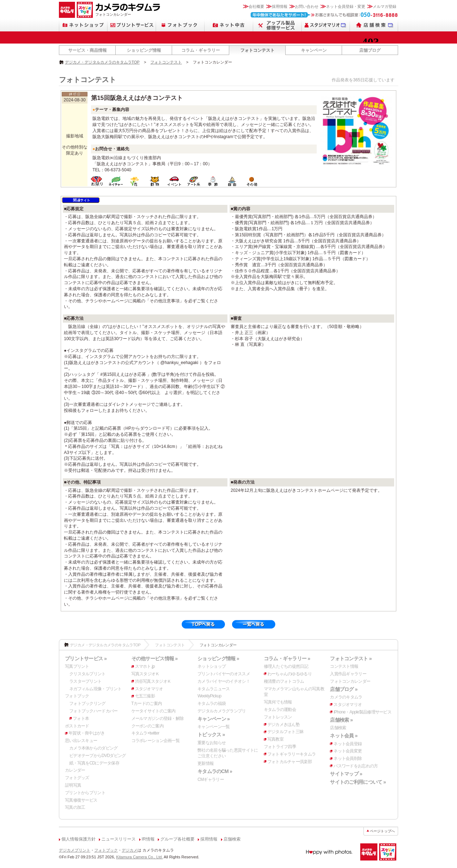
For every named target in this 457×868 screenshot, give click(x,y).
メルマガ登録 (385, 6)
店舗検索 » (341, 720)
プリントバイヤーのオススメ (224, 674)
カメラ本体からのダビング (93, 748)
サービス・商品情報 (87, 50)
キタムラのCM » (215, 771)
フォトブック (77, 696)
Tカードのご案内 (147, 703)
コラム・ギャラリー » (287, 658)
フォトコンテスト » (351, 658)
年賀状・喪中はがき (87, 733)
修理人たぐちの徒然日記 (286, 666)
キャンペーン (314, 50)
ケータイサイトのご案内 (154, 711)
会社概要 (256, 6)
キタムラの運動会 (280, 710)
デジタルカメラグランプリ (222, 711)
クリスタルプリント (87, 674)
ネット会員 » (344, 736)
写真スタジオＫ (145, 674)
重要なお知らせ (212, 743)
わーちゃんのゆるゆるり (290, 674)
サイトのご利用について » (358, 782)
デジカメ (130, 850)
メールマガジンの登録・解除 (158, 718)
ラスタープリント (85, 681)
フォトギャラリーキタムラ (292, 754)
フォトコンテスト (257, 50)
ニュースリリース (119, 839)
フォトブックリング (87, 703)
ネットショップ (212, 666)
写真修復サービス (81, 800)
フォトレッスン (278, 717)
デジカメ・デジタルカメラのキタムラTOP (102, 62)
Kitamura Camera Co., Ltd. (139, 857)
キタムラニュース (214, 689)
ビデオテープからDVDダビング (98, 756)
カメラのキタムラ (346, 697)
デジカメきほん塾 (283, 725)
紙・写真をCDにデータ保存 (94, 763)
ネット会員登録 (348, 744)
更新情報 (205, 763)
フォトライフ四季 (280, 747)
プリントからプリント (85, 793)
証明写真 (73, 785)
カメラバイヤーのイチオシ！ (224, 681)
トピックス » (211, 735)
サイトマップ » (346, 774)
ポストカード (77, 726)
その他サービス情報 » (155, 658)
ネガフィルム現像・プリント (96, 689)
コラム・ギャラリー (201, 50)
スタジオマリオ (149, 689)
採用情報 (280, 6)
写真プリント (77, 666)
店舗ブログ (370, 50)
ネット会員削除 (348, 758)
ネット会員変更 (348, 751)
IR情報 (148, 839)
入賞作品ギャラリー (348, 674)
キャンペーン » (214, 719)
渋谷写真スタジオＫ (153, 681)
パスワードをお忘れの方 (356, 766)
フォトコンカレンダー (350, 681)
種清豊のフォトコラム (284, 681)
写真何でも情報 (278, 702)
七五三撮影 (145, 696)
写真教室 (275, 739)
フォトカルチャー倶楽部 (290, 762)
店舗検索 (338, 728)
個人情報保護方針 (79, 839)
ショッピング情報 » (218, 658)
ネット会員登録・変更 (346, 6)
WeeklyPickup (209, 696)
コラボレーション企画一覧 (155, 741)
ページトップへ (382, 831)
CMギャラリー (211, 779)
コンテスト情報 (344, 666)
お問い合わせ (307, 6)
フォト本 (81, 718)
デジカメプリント (75, 850)
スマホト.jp (145, 666)
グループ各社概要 (177, 839)
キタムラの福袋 (212, 703)
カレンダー (75, 770)
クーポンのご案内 (147, 726)
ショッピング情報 (144, 50)
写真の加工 (75, 807)
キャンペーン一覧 (214, 727)
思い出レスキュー (81, 741)
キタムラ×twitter (145, 733)
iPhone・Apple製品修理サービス (362, 712)
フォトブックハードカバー (93, 711)
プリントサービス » (86, 658)
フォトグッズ (77, 778)
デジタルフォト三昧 (286, 732)
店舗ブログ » (344, 689)
